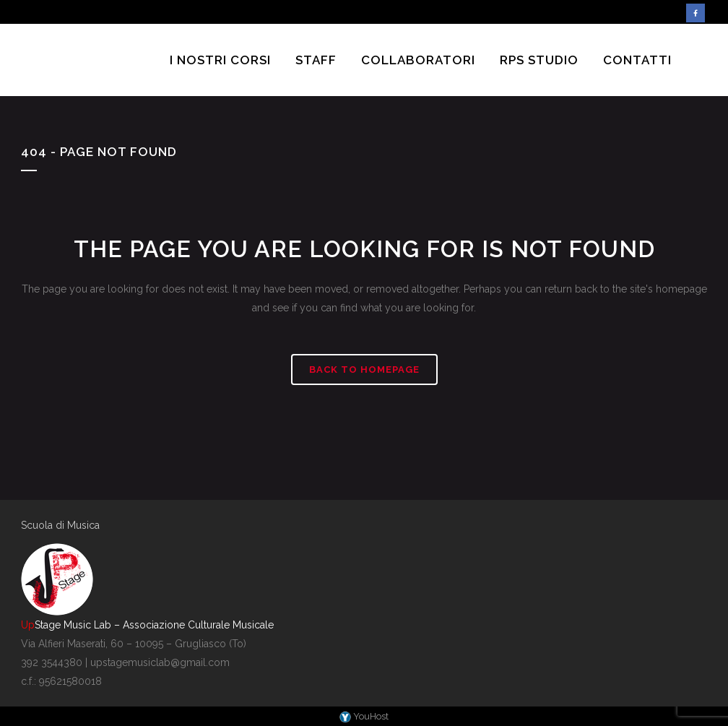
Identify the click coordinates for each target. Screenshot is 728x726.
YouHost (364, 716)
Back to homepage (364, 370)
